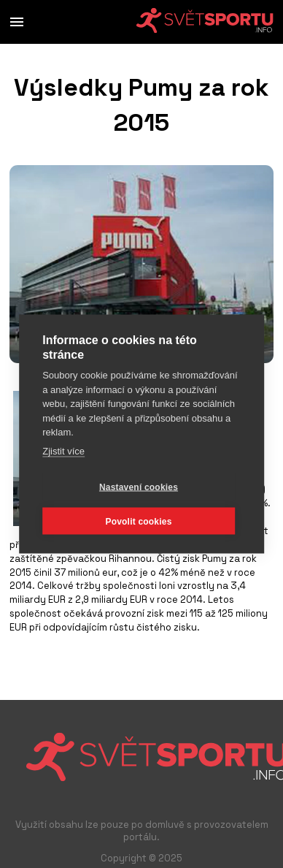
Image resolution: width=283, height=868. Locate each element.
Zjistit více (63, 450)
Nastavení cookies (139, 487)
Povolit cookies (138, 521)
